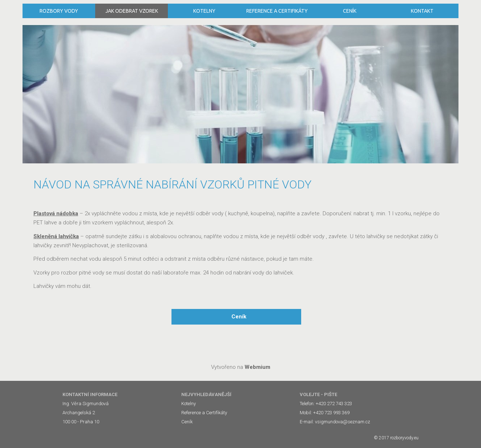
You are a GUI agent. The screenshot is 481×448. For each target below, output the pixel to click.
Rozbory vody (59, 11)
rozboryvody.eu (404, 438)
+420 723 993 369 (331, 413)
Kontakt (422, 11)
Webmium (257, 367)
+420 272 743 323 (334, 404)
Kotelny (204, 11)
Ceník (350, 11)
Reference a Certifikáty (277, 11)
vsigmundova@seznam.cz (343, 422)
